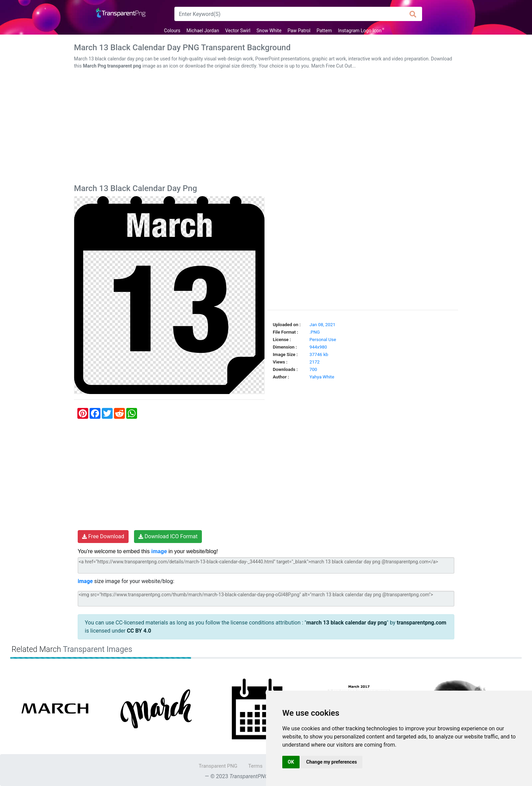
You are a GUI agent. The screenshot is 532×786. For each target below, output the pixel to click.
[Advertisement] (266, 128)
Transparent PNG (218, 766)
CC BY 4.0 (139, 631)
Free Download (103, 536)
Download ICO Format (168, 536)
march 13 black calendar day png (347, 623)
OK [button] (291, 762)
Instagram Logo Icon (360, 31)
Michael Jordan (203, 31)
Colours (172, 31)
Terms (255, 766)
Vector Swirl (238, 31)
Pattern (324, 31)
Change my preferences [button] (332, 762)
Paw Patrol (299, 31)
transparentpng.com (421, 623)
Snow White (269, 31)
